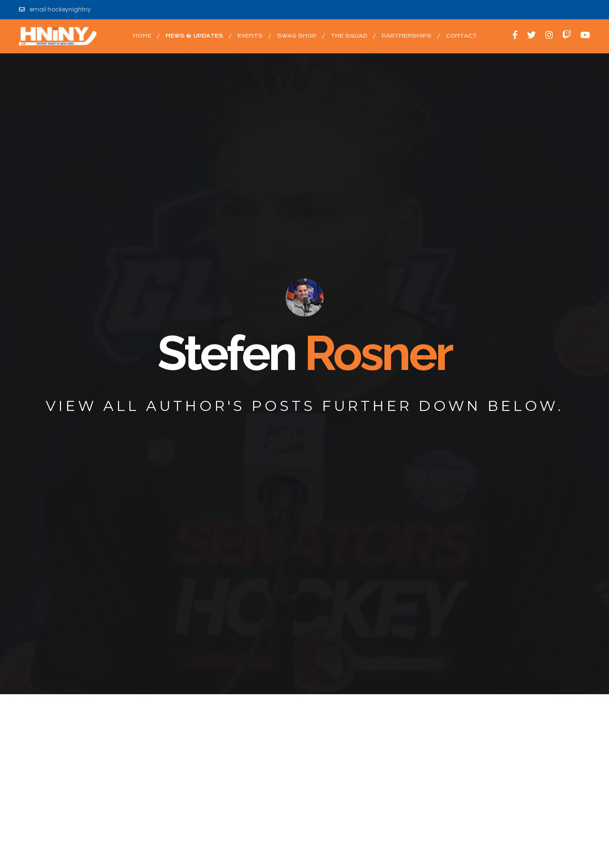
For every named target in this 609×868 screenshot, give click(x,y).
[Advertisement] (304, 767)
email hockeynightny (55, 10)
